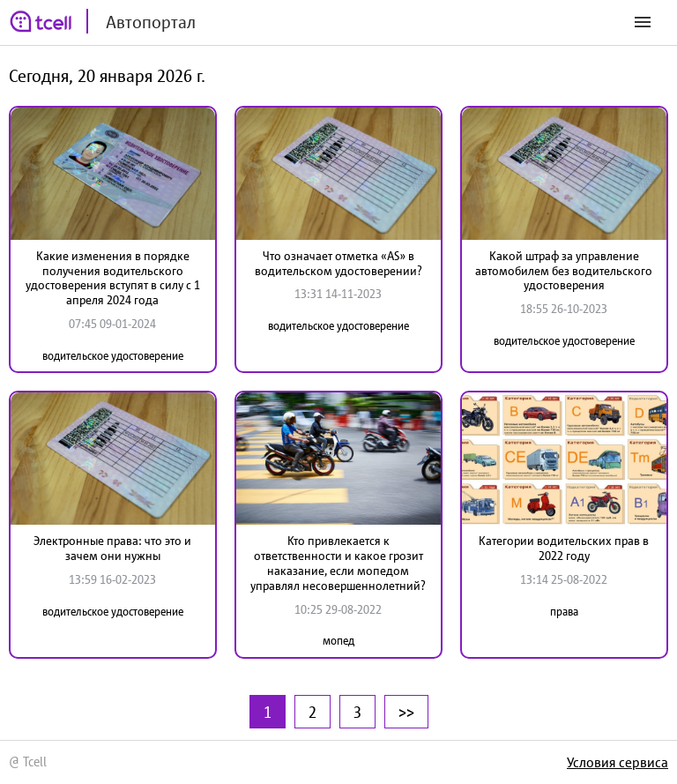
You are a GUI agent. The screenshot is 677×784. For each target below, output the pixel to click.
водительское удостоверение (113, 356)
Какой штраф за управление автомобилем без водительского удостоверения (564, 271)
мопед (338, 641)
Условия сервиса (617, 762)
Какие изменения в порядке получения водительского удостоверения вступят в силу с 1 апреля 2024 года (113, 278)
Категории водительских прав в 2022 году (564, 548)
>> (406, 712)
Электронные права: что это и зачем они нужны (112, 548)
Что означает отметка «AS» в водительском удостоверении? (338, 263)
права (564, 612)
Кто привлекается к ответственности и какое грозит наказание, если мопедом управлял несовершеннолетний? (338, 563)
